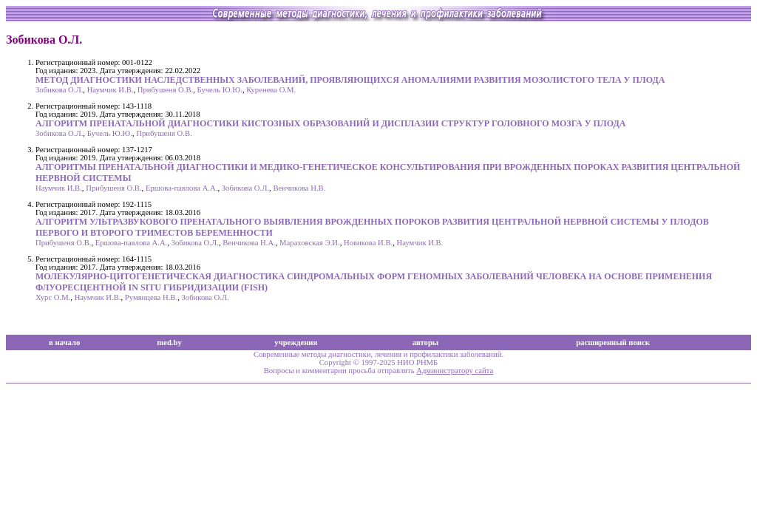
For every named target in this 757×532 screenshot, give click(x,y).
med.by (169, 342)
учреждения (296, 342)
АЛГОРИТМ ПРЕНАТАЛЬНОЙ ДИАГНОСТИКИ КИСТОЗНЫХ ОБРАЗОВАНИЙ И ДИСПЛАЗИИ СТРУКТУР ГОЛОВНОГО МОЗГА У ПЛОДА (330, 123)
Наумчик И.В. (111, 90)
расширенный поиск (613, 342)
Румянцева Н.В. (151, 297)
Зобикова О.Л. (59, 90)
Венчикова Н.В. (299, 188)
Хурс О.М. (53, 297)
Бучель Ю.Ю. (220, 90)
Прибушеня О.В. (165, 90)
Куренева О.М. (271, 90)
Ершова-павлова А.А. (182, 188)
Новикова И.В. (368, 243)
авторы (426, 342)
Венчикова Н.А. (249, 243)
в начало (64, 342)
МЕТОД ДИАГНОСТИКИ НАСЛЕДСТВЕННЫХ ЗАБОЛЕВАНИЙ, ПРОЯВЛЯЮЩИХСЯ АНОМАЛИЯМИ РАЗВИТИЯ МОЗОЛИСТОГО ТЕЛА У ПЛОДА (350, 80)
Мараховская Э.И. (310, 243)
